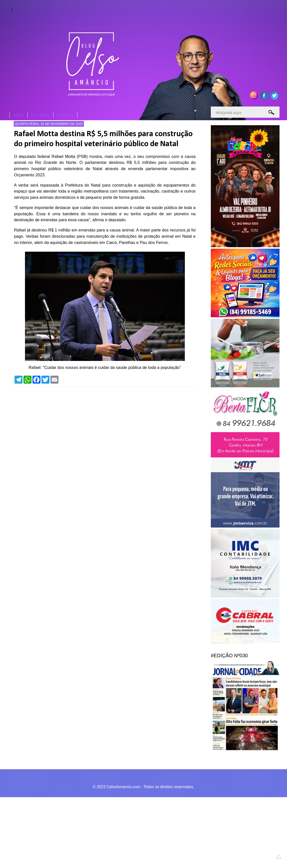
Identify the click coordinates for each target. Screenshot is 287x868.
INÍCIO (19, 115)
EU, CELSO (41, 115)
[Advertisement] (140, 832)
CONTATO (65, 115)
